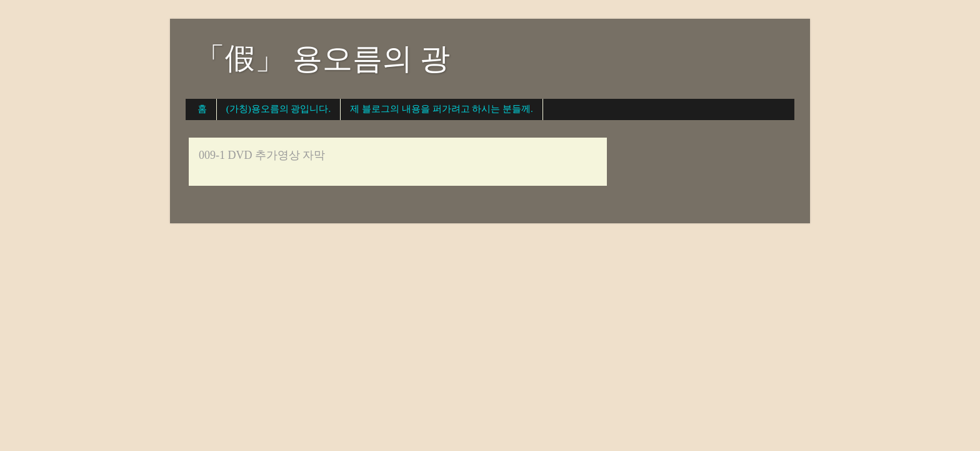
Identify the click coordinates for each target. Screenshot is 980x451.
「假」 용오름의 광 (322, 58)
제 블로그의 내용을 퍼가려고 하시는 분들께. (442, 109)
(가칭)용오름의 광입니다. (279, 109)
